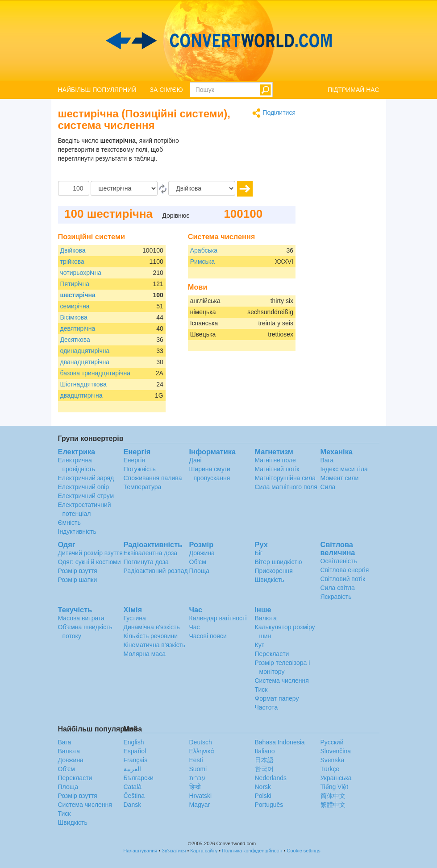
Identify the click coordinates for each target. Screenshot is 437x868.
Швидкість (270, 580)
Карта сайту (204, 851)
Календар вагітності (218, 618)
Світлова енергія (345, 570)
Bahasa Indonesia (280, 742)
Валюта (266, 618)
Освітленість (339, 561)
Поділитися (274, 113)
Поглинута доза (146, 562)
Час (195, 627)
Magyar (200, 805)
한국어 (264, 769)
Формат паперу (277, 698)
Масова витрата (81, 618)
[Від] (124, 188)
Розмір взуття (78, 571)
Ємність (69, 523)
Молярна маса (145, 654)
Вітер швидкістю (279, 562)
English (134, 742)
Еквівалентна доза (151, 553)
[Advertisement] (240, 158)
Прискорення (274, 571)
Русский (332, 742)
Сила (328, 487)
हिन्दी (195, 787)
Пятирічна (75, 284)
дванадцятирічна (85, 362)
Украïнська (336, 778)
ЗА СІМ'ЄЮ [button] (166, 90)
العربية (132, 769)
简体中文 (333, 796)
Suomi (198, 769)
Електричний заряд (86, 478)
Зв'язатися (174, 851)
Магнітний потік (277, 469)
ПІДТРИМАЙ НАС (354, 90)
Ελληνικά (202, 751)
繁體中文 (333, 805)
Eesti (196, 760)
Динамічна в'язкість (152, 627)
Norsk (263, 787)
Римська (202, 262)
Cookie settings (304, 851)
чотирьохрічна (81, 273)
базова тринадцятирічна (96, 373)
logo (218, 41)
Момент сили (340, 478)
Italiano (265, 751)
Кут (260, 645)
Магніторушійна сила (285, 478)
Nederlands (271, 778)
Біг (259, 553)
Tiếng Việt (335, 787)
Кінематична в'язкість (155, 645)
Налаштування (140, 851)
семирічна (75, 306)
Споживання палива (153, 478)
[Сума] (74, 188)
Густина (135, 618)
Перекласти (272, 654)
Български (139, 778)
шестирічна (78, 295)
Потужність (140, 469)
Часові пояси (208, 636)
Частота (266, 707)
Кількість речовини (151, 636)
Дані (196, 460)
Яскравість (336, 597)
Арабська (204, 250)
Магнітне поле (275, 460)
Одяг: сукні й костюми (89, 562)
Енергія (134, 460)
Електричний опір (83, 487)
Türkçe (330, 769)
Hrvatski (201, 796)
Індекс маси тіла (344, 469)
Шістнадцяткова (83, 384)
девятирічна (78, 328)
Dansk (133, 805)
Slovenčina (336, 751)
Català (133, 787)
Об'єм (198, 562)
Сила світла (338, 588)
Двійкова (73, 250)
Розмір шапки (78, 580)
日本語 (264, 760)
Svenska (333, 760)
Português (269, 805)
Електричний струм (86, 496)
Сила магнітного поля (286, 487)
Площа (199, 571)
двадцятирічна (81, 395)
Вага (327, 460)
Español (135, 751)
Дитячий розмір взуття (90, 553)
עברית (198, 778)
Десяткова (75, 340)
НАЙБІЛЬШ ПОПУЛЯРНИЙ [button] (97, 90)
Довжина (202, 553)
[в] (202, 188)
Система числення (282, 681)
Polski (263, 796)
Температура (143, 487)
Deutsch (201, 742)
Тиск (261, 689)
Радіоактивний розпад (156, 571)
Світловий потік (343, 579)
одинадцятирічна (85, 351)
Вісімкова (74, 317)
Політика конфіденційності (252, 851)
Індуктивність (77, 532)
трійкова (72, 262)
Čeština (134, 796)
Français (136, 760)
